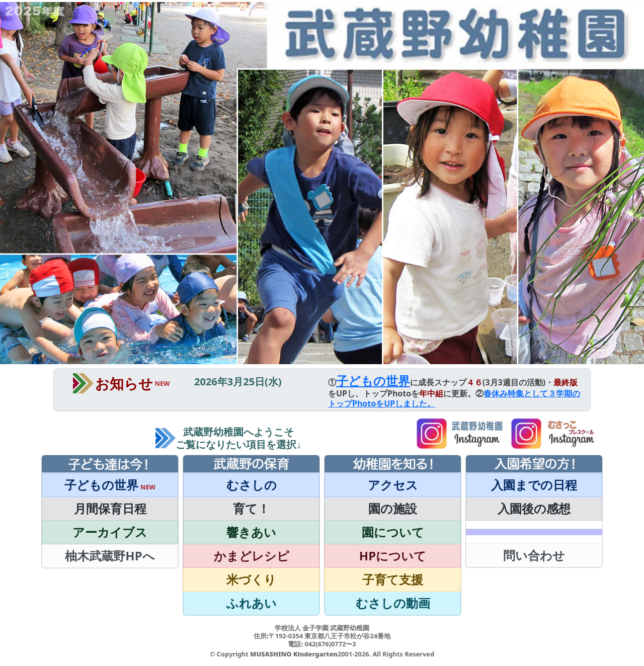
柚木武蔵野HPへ (110, 556)
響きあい (251, 532)
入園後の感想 (534, 508)
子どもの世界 (373, 381)
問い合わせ (534, 555)
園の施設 (393, 508)
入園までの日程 (534, 485)
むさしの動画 (393, 603)
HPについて (393, 556)
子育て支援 (393, 579)
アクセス (393, 485)
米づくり (251, 579)
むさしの (252, 485)
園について (393, 532)
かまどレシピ (252, 556)
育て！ (251, 508)
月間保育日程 (110, 508)
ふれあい (252, 603)
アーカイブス (110, 532)
